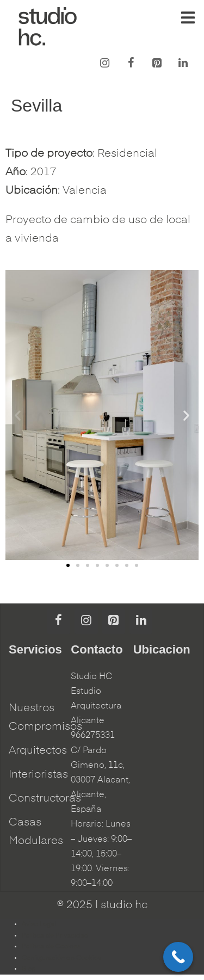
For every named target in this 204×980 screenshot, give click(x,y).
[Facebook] (131, 64)
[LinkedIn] (183, 64)
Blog (29, 969)
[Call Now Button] (178, 957)
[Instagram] (104, 64)
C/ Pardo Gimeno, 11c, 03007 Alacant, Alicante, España (100, 781)
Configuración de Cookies (61, 958)
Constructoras (45, 799)
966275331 (93, 736)
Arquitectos (38, 751)
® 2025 (75, 905)
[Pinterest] (157, 64)
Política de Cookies (51, 947)
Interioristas (38, 775)
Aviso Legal (39, 924)
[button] (68, 565)
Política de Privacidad (55, 936)
